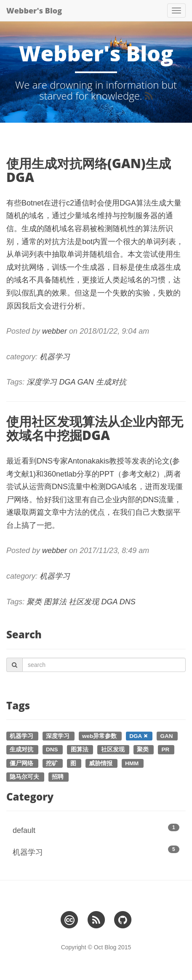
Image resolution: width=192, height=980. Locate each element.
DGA (67, 382)
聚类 (34, 602)
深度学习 (42, 382)
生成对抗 (111, 382)
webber (55, 331)
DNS (128, 602)
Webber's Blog (34, 11)
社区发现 (84, 602)
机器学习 (55, 357)
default (96, 829)
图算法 (55, 602)
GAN (86, 382)
